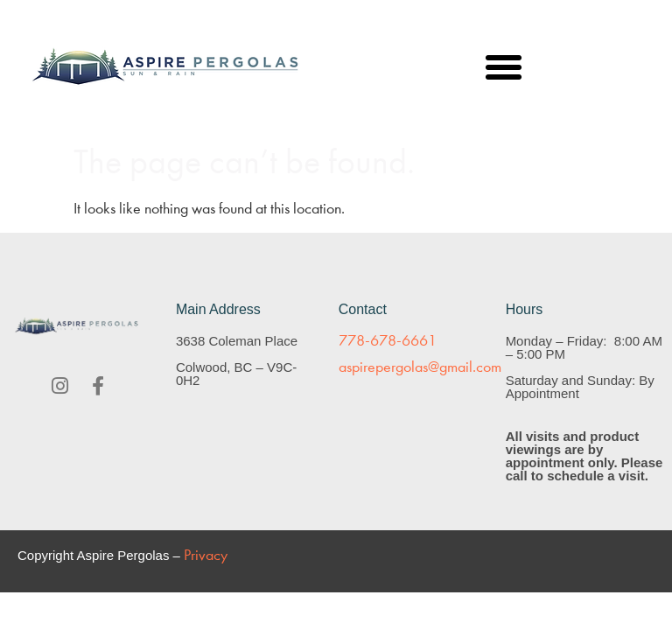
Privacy (206, 555)
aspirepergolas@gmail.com (420, 367)
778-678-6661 (388, 341)
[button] (504, 67)
